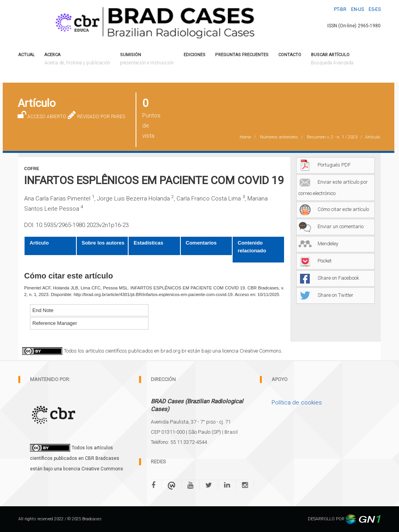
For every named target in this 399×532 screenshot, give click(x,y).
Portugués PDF (325, 165)
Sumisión (147, 59)
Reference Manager (55, 323)
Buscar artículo (332, 59)
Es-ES (375, 9)
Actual (26, 55)
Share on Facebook (329, 278)
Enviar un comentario (331, 226)
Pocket (315, 261)
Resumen (332, 137)
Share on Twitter (326, 295)
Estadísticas (148, 243)
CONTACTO (290, 55)
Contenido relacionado (252, 247)
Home (245, 137)
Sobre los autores (103, 243)
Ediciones (194, 55)
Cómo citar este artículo (334, 209)
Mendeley (318, 244)
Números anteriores (279, 137)
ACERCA (77, 59)
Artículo (39, 243)
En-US (358, 9)
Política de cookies (297, 403)
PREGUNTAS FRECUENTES (242, 55)
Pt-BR (340, 9)
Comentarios (201, 243)
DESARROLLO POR (344, 519)
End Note (43, 310)
